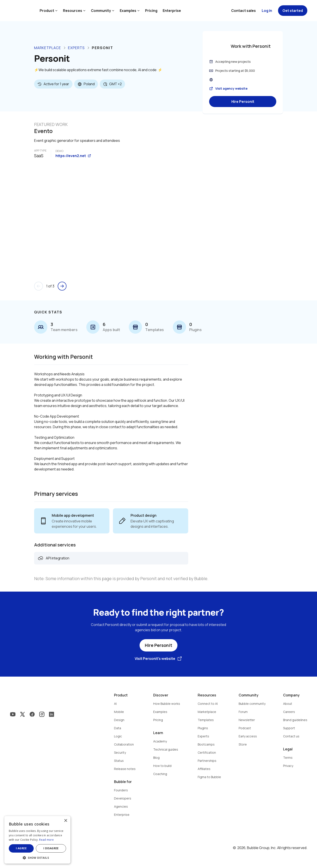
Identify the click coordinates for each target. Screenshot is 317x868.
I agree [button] (21, 848)
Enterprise (172, 11)
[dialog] (37, 840)
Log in (267, 11)
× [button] (65, 821)
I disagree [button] (51, 848)
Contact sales (243, 11)
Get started (293, 11)
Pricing (151, 11)
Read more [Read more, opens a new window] (46, 840)
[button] (37, 857)
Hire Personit (243, 102)
